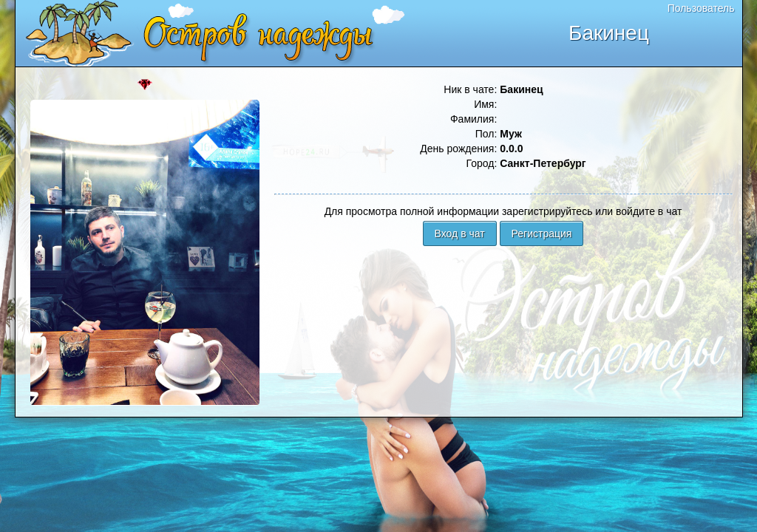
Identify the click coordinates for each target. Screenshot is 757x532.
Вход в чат (460, 233)
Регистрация (542, 233)
